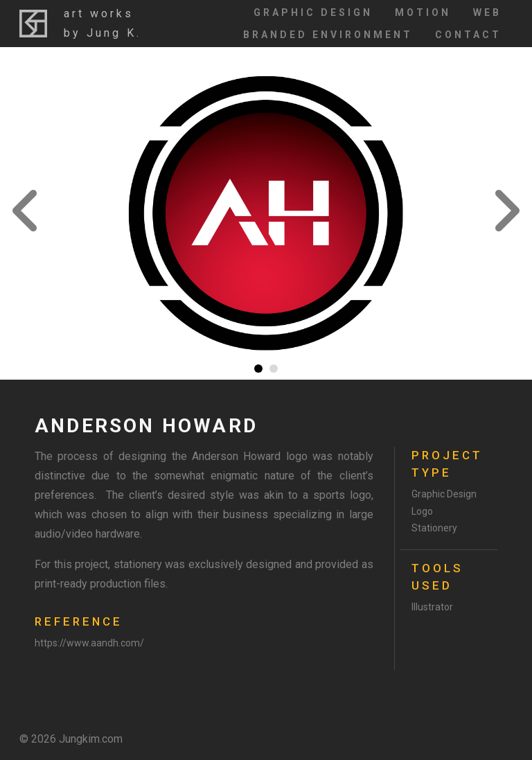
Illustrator (432, 607)
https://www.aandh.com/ (89, 643)
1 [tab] (258, 369)
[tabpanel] (266, 213)
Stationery (434, 528)
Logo (422, 511)
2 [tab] (274, 369)
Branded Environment (328, 35)
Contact (468, 35)
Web (487, 12)
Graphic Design (313, 12)
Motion (423, 12)
